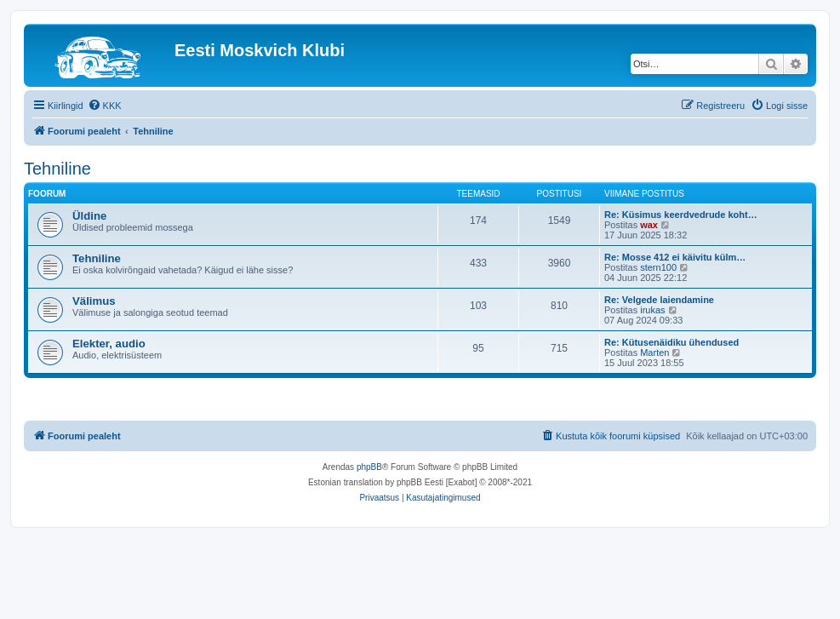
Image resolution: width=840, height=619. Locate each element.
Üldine (89, 216)
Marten (654, 352)
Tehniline (57, 169)
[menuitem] (105, 106)
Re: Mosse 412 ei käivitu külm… (675, 257)
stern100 (658, 267)
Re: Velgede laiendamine (659, 300)
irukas (652, 310)
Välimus (94, 301)
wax (649, 225)
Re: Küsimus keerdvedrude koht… (681, 215)
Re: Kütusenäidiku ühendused (671, 342)
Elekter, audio (109, 344)
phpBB (369, 467)
